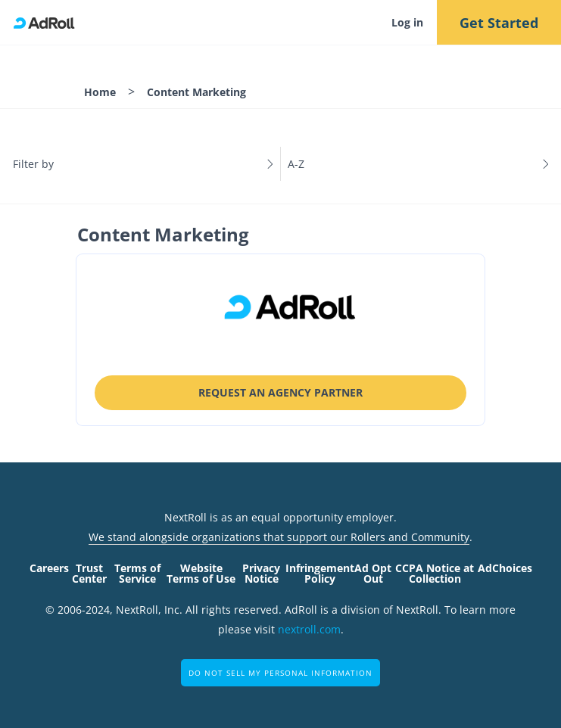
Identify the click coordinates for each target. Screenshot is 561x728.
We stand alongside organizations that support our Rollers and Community (279, 537)
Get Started (499, 23)
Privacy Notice (261, 573)
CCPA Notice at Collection (435, 573)
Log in (407, 22)
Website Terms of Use (201, 573)
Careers (49, 568)
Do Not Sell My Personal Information (280, 673)
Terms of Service (137, 573)
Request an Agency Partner (280, 392)
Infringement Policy (320, 573)
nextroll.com (309, 629)
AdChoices (505, 568)
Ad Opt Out (373, 573)
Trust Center (89, 573)
